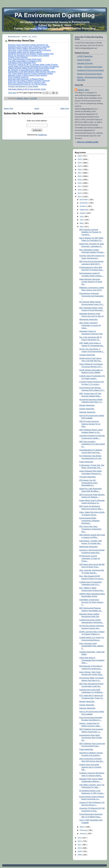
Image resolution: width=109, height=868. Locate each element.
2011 (80, 845)
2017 (80, 186)
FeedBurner (42, 135)
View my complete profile (88, 142)
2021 (80, 173)
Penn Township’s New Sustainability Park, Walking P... (91, 646)
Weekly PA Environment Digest (89, 74)
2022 (80, 170)
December (84, 200)
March (83, 827)
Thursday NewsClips (88, 477)
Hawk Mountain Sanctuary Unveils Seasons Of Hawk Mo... (91, 282)
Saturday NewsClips (87, 412)
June (82, 220)
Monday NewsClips (87, 405)
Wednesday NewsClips (88, 319)
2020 (80, 176)
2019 (80, 180)
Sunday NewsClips (87, 409)
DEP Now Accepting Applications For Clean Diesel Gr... (92, 444)
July (82, 217)
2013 (80, 838)
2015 (80, 193)
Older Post (65, 108)
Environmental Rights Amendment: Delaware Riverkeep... (89, 521)
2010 (80, 848)
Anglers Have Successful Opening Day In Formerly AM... (90, 767)
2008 (80, 855)
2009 (80, 852)
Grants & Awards (84, 60)
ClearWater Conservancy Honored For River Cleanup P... (91, 602)
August (83, 213)
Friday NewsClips (86, 462)
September (84, 210)
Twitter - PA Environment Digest (90, 67)
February (84, 830)
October (83, 206)
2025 (80, 159)
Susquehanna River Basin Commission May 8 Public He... (91, 738)
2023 (80, 166)
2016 (80, 190)
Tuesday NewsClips (87, 355)
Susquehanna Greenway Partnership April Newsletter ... (91, 296)
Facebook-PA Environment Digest (90, 70)
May (82, 223)
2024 (80, 163)
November (84, 203)
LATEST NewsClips (85, 56)
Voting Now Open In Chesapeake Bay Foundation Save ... (92, 660)
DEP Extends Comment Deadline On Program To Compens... (90, 232)
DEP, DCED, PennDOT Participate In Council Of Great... (90, 325)
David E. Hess (83, 90)
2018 (80, 183)
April (82, 227)
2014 (80, 197)
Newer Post (8, 108)
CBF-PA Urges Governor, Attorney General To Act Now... (90, 424)
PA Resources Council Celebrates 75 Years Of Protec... (90, 558)
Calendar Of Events (85, 63)
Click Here (12, 93)
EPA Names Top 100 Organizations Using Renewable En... (88, 483)
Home (37, 108)
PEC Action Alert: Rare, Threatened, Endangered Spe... (90, 529)
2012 (80, 841)
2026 (80, 156)
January (83, 834)
